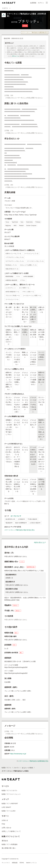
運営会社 (5, 841)
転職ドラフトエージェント (11, 794)
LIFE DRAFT (6, 807)
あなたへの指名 (28, 768)
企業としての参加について (11, 831)
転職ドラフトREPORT (10, 804)
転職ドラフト (6, 768)
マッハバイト (6, 863)
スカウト (17, 768)
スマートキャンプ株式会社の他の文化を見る (20, 530)
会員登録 (33, 3)
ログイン (41, 3)
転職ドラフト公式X (9, 811)
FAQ (3, 824)
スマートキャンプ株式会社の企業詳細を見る (35, 33)
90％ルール (16, 56)
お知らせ (5, 820)
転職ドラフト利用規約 (10, 844)
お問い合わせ (6, 828)
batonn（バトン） (32, 863)
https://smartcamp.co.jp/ (18, 754)
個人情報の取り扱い (9, 848)
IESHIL (22, 863)
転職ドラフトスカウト (10, 791)
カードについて (16, 516)
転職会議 (15, 863)
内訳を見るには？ (40, 542)
